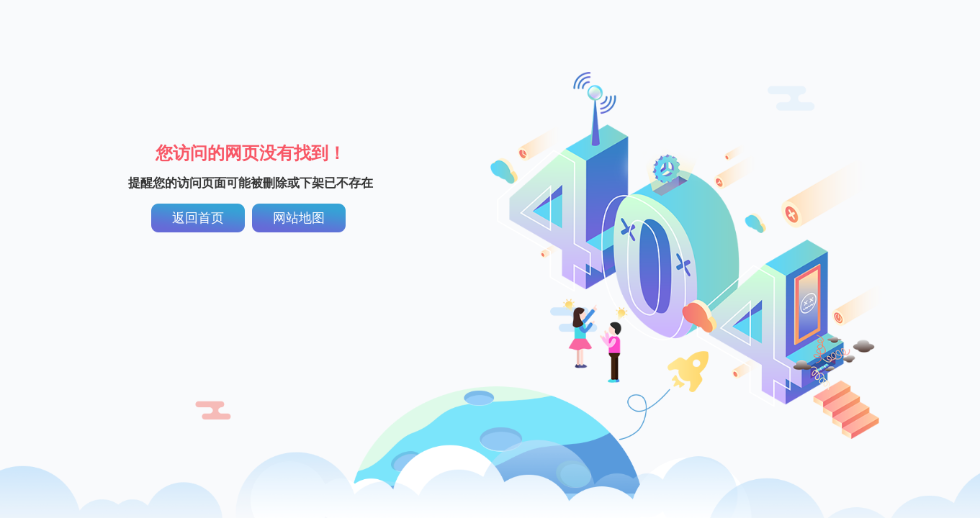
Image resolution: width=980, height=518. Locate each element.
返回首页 (198, 218)
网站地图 (299, 218)
